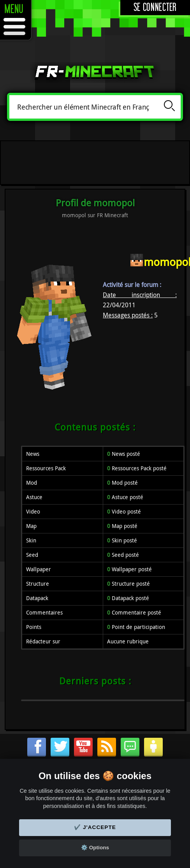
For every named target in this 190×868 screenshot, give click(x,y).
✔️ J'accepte (95, 827)
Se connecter (155, 8)
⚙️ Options (95, 848)
